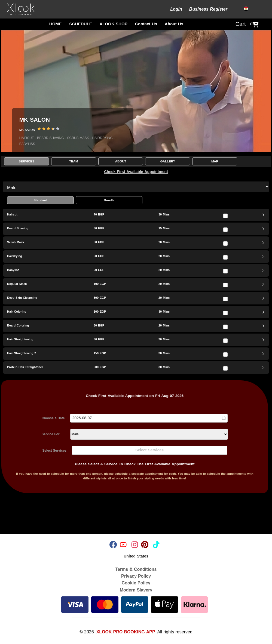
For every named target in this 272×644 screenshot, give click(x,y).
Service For (33, 434)
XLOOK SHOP (114, 24)
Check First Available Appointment (136, 172)
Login (176, 9)
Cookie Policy (136, 583)
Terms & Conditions (136, 569)
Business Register (208, 9)
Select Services (37, 451)
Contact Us (146, 24)
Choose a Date (36, 418)
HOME (56, 24)
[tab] (136, 215)
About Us (174, 24)
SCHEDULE (81, 24)
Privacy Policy (136, 576)
